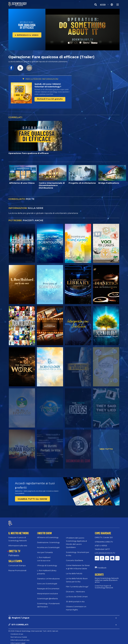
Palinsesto (14, 553)
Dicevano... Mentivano (75, 589)
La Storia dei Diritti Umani (77, 594)
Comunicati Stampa (17, 563)
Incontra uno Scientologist (48, 545)
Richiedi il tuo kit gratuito (50, 99)
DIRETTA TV (14, 549)
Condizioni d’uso (17, 632)
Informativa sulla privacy (20, 638)
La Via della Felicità (74, 571)
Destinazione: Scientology (48, 540)
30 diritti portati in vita (75, 599)
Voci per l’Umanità (45, 550)
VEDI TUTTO (106, 449)
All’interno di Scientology (48, 535)
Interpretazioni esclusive (48, 591)
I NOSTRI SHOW (44, 531)
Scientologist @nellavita (47, 596)
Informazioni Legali (18, 641)
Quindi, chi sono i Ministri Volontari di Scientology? (48, 85)
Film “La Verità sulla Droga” (77, 584)
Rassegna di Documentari (48, 586)
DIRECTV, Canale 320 (104, 535)
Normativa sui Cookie (19, 635)
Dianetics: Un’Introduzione (48, 576)
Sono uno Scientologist (47, 581)
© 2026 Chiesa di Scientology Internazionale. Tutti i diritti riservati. (33, 629)
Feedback (102, 565)
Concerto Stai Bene (75, 558)
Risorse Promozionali (17, 568)
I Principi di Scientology (47, 563)
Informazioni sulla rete (18, 543)
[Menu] (118, 5)
